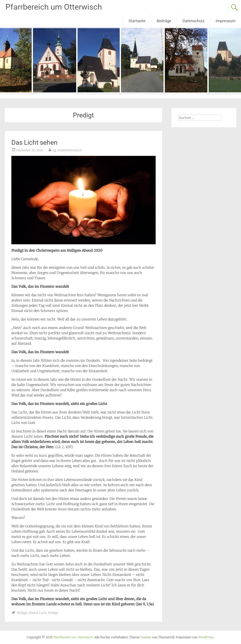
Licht (43, 613)
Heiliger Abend (27, 613)
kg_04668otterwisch (67, 150)
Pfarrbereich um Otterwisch (54, 7)
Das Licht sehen (34, 142)
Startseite (137, 21)
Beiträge (164, 21)
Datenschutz (194, 21)
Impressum (226, 21)
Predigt (53, 613)
